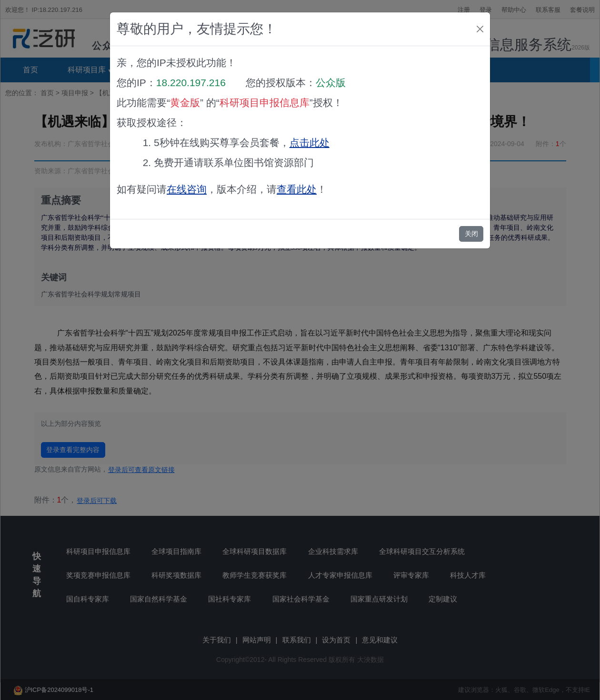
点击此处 (310, 143)
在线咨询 (187, 189)
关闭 (471, 234)
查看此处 (297, 189)
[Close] (480, 29)
